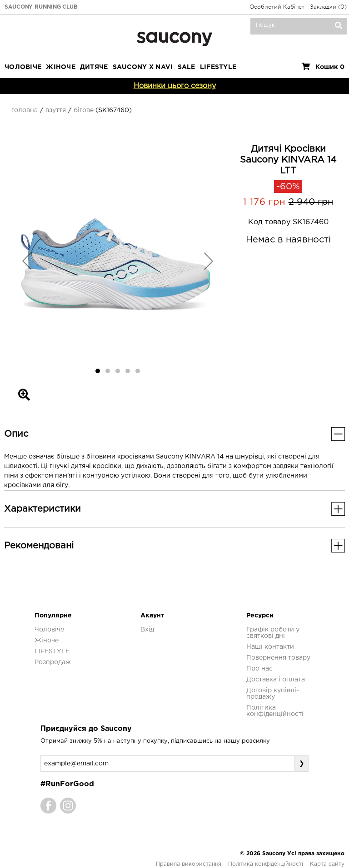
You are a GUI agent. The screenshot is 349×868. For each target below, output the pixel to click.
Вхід (147, 630)
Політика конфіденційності (266, 864)
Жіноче (61, 67)
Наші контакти (270, 647)
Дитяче (94, 67)
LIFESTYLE (218, 67)
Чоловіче (23, 67)
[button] (27, 261)
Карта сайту (327, 864)
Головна (25, 110)
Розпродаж (53, 662)
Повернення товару (278, 658)
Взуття (56, 110)
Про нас (259, 669)
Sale (187, 67)
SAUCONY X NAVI (143, 67)
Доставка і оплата (276, 680)
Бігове (84, 110)
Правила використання (189, 864)
